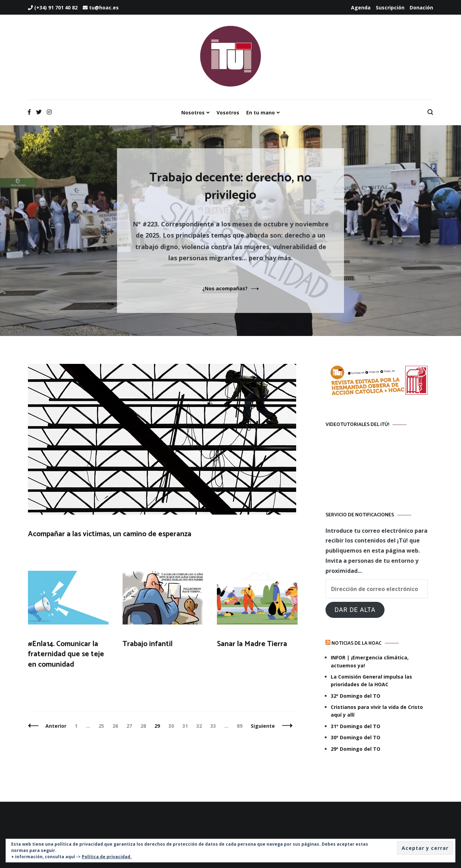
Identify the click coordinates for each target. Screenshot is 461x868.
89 (241, 726)
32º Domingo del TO (356, 696)
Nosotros (193, 113)
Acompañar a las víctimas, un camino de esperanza (110, 534)
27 (131, 726)
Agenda (361, 8)
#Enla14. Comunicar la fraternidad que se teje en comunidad (66, 654)
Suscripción (390, 8)
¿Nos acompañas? (225, 288)
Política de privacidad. (107, 857)
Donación (421, 8)
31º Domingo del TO (356, 726)
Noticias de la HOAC (356, 643)
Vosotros (228, 113)
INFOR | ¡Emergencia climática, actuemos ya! (370, 661)
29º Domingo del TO (356, 749)
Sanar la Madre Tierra (252, 644)
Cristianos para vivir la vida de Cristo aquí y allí (377, 711)
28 (145, 726)
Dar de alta (355, 610)
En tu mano (261, 113)
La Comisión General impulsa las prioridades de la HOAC (371, 680)
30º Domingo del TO (356, 737)
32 (201, 726)
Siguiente (263, 726)
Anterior (56, 726)
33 (215, 726)
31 (187, 726)
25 (103, 726)
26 (117, 726)
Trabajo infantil (148, 644)
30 (173, 726)
